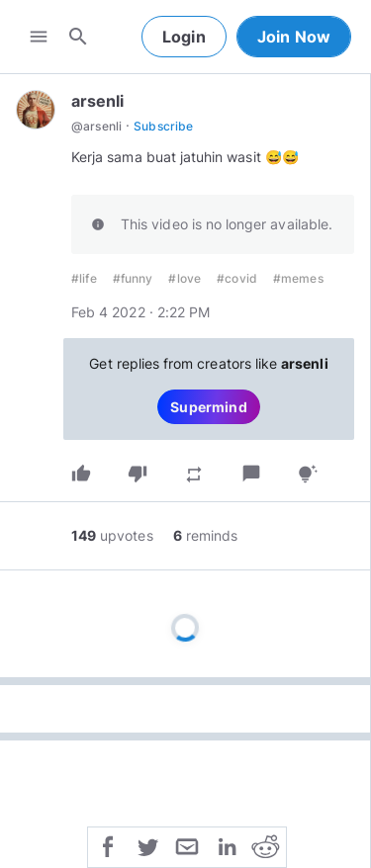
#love (185, 278)
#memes (298, 278)
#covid (237, 278)
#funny (133, 278)
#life (84, 278)
